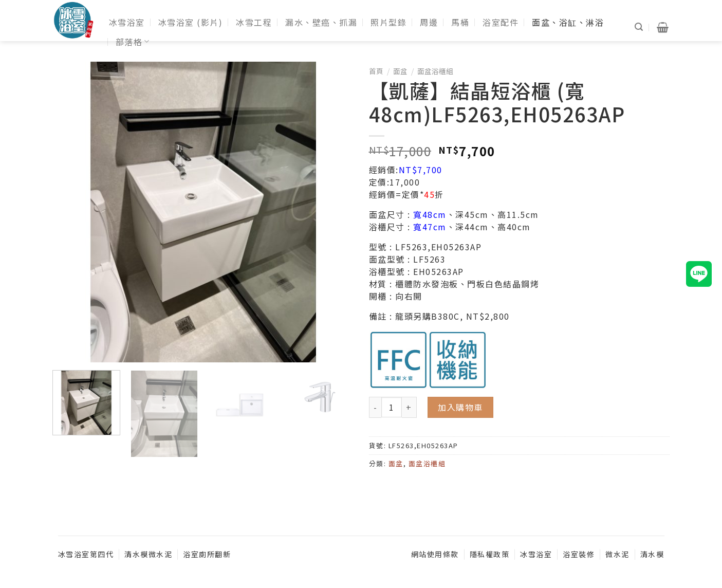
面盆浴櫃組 (435, 71)
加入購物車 (460, 407)
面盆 (400, 71)
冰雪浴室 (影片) (191, 22)
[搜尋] (639, 27)
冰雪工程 (254, 22)
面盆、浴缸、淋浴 (568, 22)
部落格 (133, 42)
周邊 (429, 22)
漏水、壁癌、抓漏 (321, 22)
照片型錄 (388, 22)
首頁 (376, 71)
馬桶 (460, 22)
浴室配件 (501, 22)
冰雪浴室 (127, 22)
